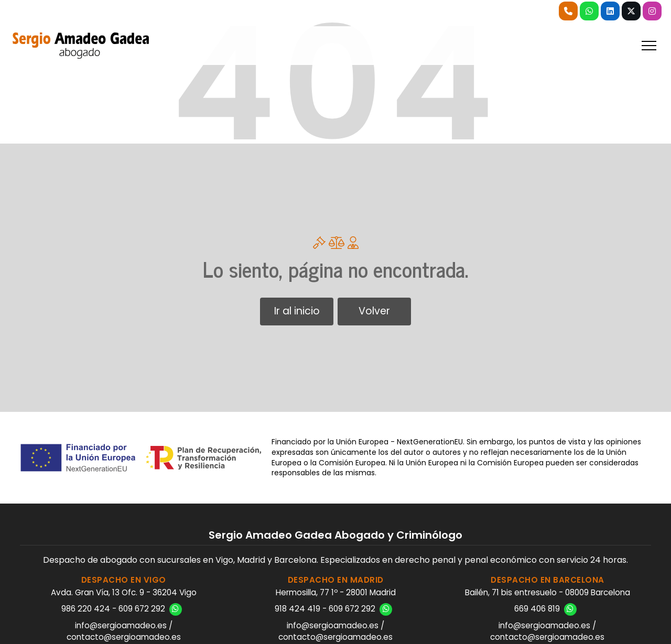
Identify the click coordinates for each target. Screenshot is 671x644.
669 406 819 (537, 609)
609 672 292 (142, 609)
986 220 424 (86, 609)
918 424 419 (297, 609)
